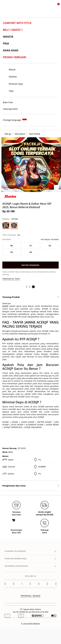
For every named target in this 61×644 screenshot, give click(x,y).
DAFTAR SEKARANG (30, 265)
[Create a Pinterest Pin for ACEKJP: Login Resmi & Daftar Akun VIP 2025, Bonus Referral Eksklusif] (31, 287)
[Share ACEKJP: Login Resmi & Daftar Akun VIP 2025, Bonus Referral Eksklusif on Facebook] (28, 287)
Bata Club (8, 102)
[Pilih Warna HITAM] (14, 226)
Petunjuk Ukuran (50, 239)
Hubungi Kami (10, 109)
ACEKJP (5, 306)
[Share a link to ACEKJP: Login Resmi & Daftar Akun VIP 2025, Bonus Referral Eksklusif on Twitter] (34, 287)
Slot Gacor (20, 134)
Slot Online (35, 134)
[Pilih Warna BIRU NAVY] (6, 226)
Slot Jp (8, 134)
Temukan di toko (11, 279)
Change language (15, 120)
